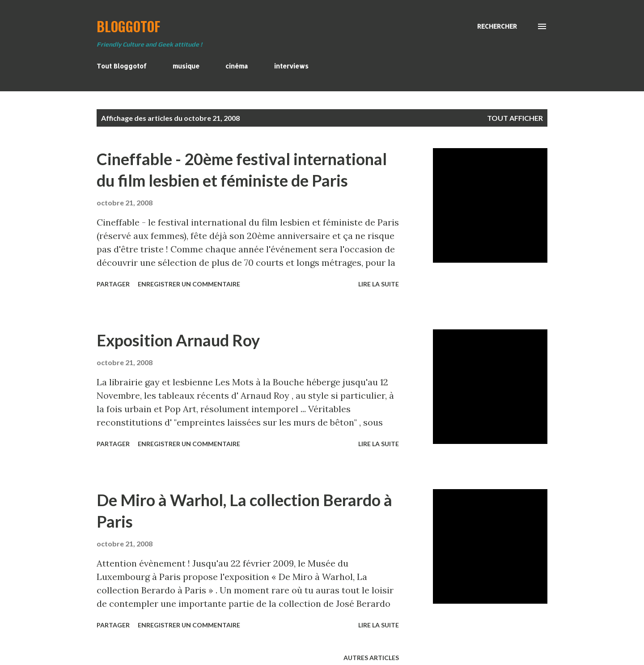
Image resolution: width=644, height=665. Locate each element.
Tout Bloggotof (122, 66)
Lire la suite (379, 284)
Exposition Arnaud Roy (178, 340)
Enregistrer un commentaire (189, 284)
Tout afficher (515, 118)
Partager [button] (113, 284)
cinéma (237, 66)
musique (186, 66)
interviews (291, 66)
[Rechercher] (497, 26)
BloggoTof (128, 26)
